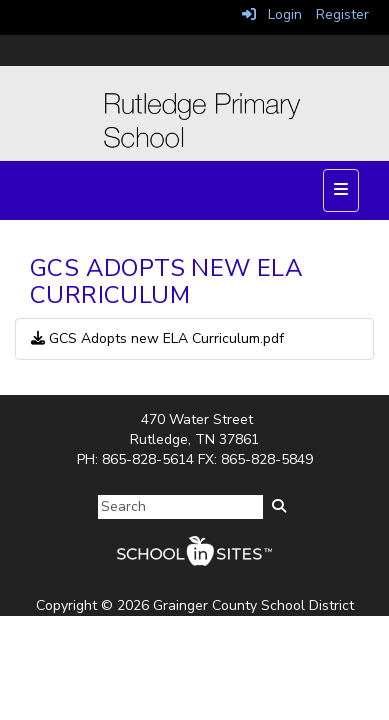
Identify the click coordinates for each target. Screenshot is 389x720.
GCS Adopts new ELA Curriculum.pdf (157, 338)
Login (272, 14)
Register (342, 14)
